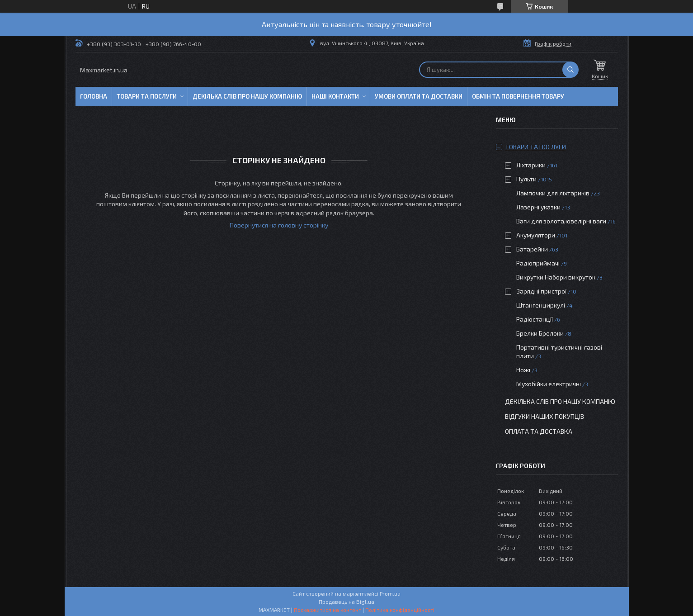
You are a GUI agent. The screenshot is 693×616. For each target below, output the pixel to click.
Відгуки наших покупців (544, 416)
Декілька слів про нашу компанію (247, 96)
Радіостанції (535, 319)
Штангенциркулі (541, 305)
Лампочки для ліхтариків (553, 193)
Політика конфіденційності (400, 610)
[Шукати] (570, 70)
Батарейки (532, 249)
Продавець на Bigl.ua (346, 602)
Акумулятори (536, 235)
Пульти (526, 179)
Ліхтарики (531, 165)
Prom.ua (390, 593)
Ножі (523, 370)
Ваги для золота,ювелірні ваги (561, 221)
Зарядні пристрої (541, 291)
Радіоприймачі (538, 263)
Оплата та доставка (539, 431)
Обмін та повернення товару (518, 96)
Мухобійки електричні (549, 384)
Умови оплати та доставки (419, 96)
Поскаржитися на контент (328, 610)
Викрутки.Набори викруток (556, 277)
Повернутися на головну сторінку (279, 225)
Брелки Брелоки (540, 333)
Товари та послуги (147, 96)
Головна (94, 96)
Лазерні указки (538, 207)
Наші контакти (335, 96)
